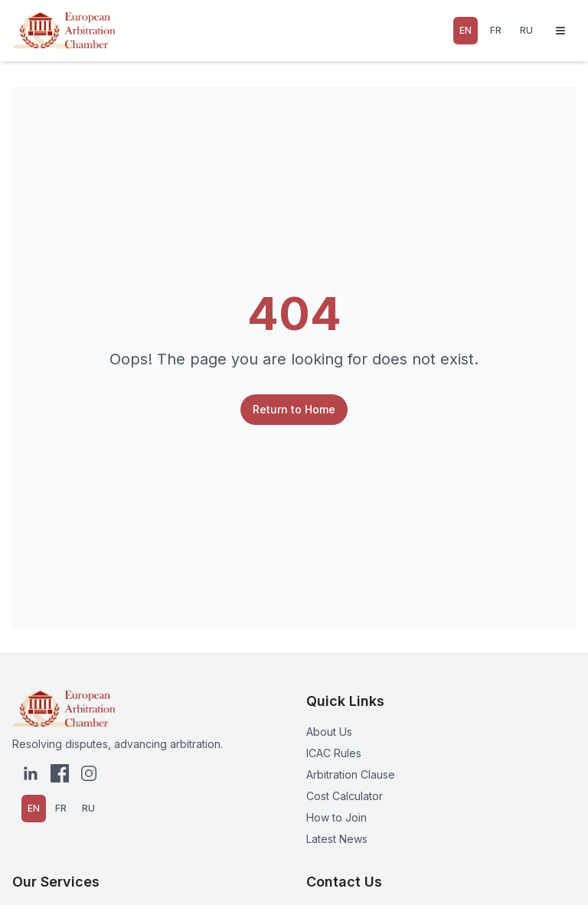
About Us (329, 732)
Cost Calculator (345, 796)
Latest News (337, 839)
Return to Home (294, 409)
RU (526, 30)
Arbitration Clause (351, 774)
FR (496, 30)
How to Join (336, 817)
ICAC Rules (334, 753)
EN (465, 30)
